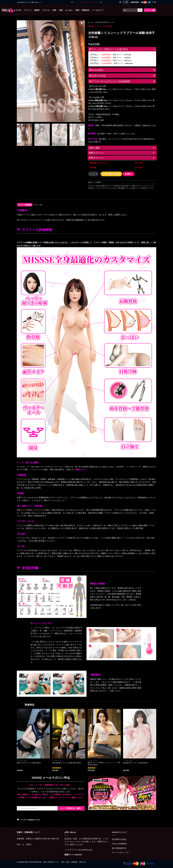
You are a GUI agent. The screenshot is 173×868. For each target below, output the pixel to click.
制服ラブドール (126, 188)
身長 (55, 10)
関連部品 (86, 10)
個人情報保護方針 (119, 848)
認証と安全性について (51, 862)
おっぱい (70, 10)
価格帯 (38, 10)
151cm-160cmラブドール (105, 22)
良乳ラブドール (148, 188)
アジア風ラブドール (135, 186)
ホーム (91, 22)
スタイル (47, 10)
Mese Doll (125, 186)
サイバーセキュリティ (121, 852)
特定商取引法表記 (119, 839)
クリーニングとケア (42, 623)
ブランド (29, 10)
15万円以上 (117, 186)
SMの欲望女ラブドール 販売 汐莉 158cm (67, 763)
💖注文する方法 (122, 76)
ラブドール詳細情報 (25, 205)
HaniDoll (78, 855)
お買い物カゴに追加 (111, 174)
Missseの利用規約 (119, 844)
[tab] (25, 205)
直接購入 (128, 174)
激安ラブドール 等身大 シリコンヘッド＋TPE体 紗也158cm (104, 764)
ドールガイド (98, 10)
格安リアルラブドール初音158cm (29, 763)
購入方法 (83, 862)
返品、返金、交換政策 (69, 862)
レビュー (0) (38, 205)
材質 (78, 10)
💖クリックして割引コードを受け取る (122, 49)
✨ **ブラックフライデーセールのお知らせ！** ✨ (86, 2)
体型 (62, 10)
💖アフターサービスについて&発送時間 (122, 81)
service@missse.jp (85, 850)
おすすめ (18, 10)
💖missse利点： (122, 70)
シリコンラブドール (103, 188)
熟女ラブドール (137, 188)
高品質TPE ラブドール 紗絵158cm (135, 763)
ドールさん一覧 (115, 188)
